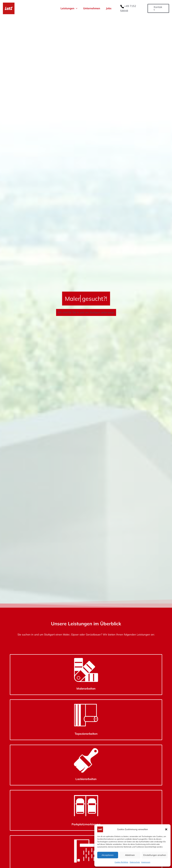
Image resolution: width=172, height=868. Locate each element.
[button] (166, 829)
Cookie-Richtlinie (121, 862)
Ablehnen (130, 855)
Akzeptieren (108, 855)
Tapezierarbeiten (66, 776)
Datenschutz (135, 862)
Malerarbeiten (27, 776)
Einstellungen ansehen (155, 855)
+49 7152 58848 (134, 8)
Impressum (146, 862)
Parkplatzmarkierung (145, 776)
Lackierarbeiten (106, 776)
